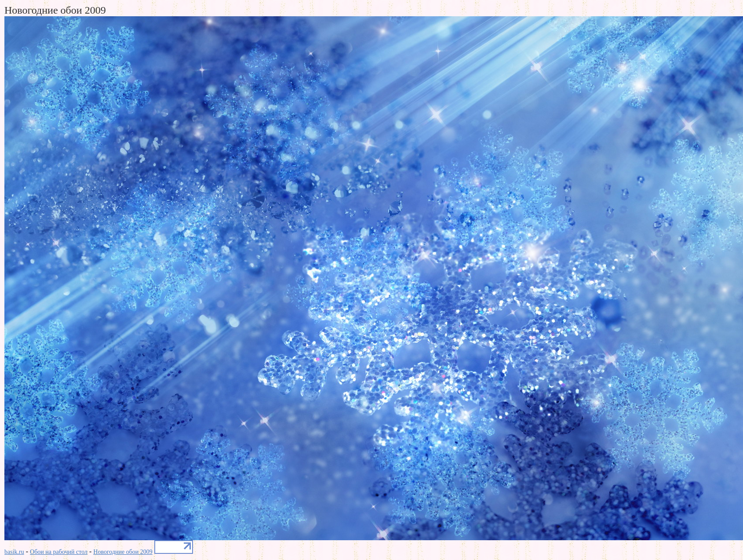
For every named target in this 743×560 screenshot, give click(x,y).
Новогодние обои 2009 (123, 552)
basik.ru (14, 552)
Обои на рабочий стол (59, 552)
